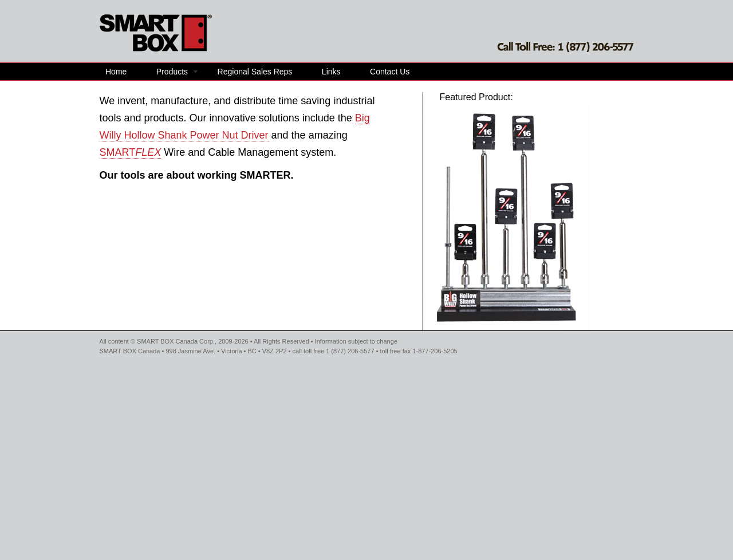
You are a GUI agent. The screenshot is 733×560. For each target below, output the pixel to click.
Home (116, 72)
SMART (131, 152)
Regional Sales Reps (255, 72)
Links (331, 72)
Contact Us (390, 72)
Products (172, 72)
